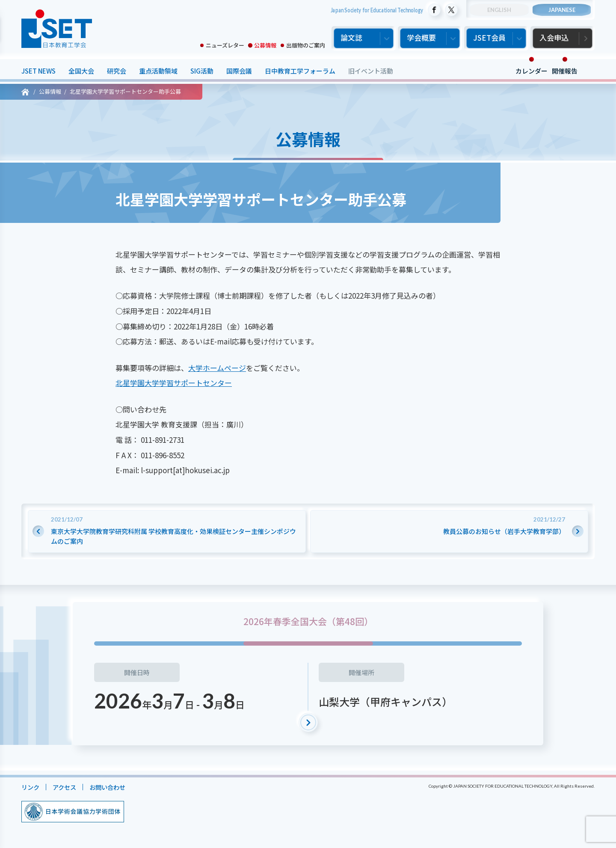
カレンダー (532, 71)
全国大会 (81, 71)
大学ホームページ (217, 368)
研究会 (117, 71)
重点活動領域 (158, 71)
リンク (31, 787)
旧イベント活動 (371, 71)
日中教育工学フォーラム (300, 71)
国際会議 (239, 71)
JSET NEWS (38, 71)
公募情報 (265, 45)
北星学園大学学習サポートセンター (174, 383)
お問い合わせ (112, 787)
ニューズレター (225, 45)
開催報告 (565, 71)
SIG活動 (202, 71)
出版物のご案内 (306, 45)
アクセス (67, 787)
